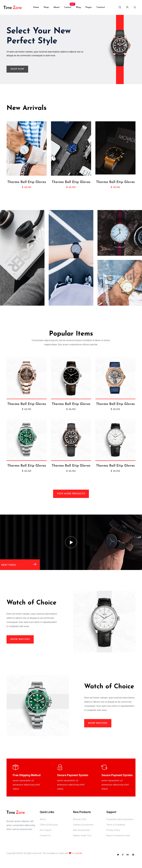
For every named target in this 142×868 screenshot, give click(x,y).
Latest (68, 7)
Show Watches (20, 639)
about (57, 7)
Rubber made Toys (82, 836)
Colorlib (79, 853)
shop (46, 7)
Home (36, 7)
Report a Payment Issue (118, 836)
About (43, 819)
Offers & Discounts (49, 825)
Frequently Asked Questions (120, 819)
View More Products (71, 494)
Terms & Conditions (116, 825)
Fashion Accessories (83, 825)
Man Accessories (82, 830)
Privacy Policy (113, 830)
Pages (89, 7)
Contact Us (45, 836)
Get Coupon (46, 830)
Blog (78, 7)
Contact (101, 7)
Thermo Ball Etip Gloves (27, 182)
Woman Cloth (80, 819)
